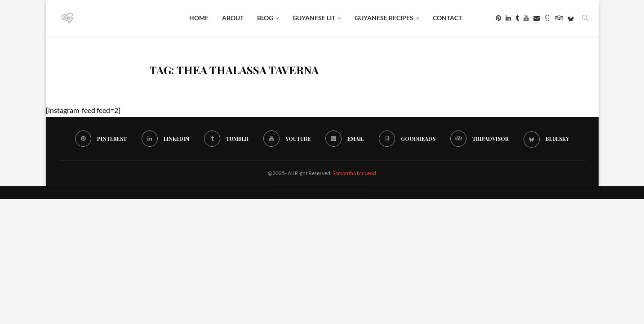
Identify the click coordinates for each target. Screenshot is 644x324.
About (233, 18)
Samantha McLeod (354, 173)
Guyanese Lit (314, 18)
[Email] (537, 18)
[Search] (585, 18)
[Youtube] (526, 18)
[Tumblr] (517, 18)
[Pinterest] (498, 18)
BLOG (265, 18)
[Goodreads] (547, 18)
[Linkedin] (508, 18)
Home (199, 18)
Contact (447, 18)
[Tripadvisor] (559, 18)
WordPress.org (344, 192)
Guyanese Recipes (384, 18)
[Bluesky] (571, 18)
